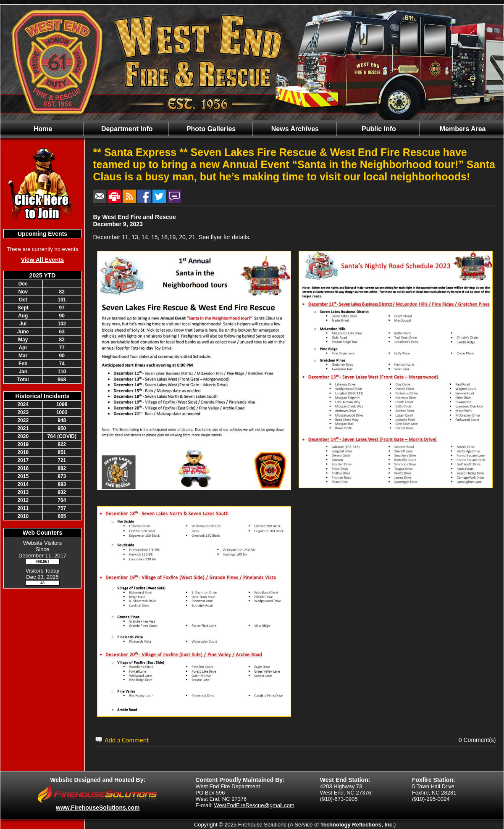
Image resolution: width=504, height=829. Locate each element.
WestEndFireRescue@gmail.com (254, 805)
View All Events (43, 260)
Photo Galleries (210, 129)
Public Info (378, 129)
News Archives (294, 129)
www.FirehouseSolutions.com (98, 808)
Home (42, 129)
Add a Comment (127, 740)
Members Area (462, 129)
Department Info (126, 129)
